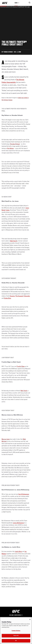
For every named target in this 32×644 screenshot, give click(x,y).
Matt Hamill (14, 241)
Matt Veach (24, 391)
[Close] (30, 621)
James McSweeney (19, 523)
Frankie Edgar (21, 367)
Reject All (16, 637)
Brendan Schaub (15, 144)
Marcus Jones (6, 439)
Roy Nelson (10, 149)
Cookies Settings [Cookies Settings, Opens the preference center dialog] (16, 632)
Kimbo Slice (7, 298)
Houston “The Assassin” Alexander (20, 296)
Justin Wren (18, 552)
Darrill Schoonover (24, 494)
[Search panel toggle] (30, 3)
